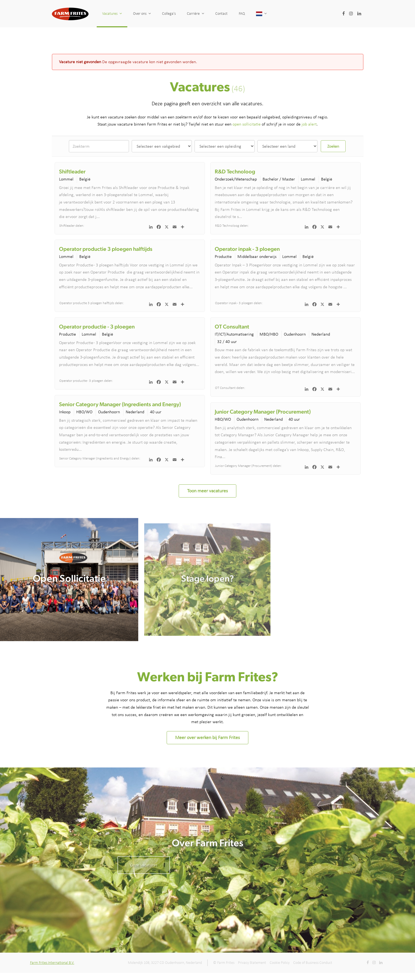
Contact (221, 14)
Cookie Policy (280, 963)
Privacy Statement (252, 963)
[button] (261, 14)
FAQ (242, 14)
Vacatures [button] (112, 14)
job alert (309, 124)
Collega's (169, 14)
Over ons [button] (142, 14)
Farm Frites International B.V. (52, 963)
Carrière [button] (195, 14)
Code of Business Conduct (313, 963)
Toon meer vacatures (207, 491)
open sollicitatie (247, 124)
